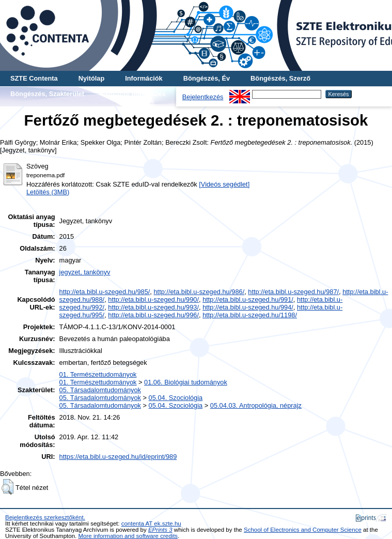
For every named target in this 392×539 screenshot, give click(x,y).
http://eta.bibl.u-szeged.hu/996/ (153, 315)
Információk (144, 78)
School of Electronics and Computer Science (303, 530)
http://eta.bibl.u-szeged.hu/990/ (153, 299)
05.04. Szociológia (176, 398)
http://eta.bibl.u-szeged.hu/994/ (248, 307)
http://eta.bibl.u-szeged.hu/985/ (105, 292)
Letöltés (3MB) (48, 192)
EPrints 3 (160, 530)
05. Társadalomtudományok (100, 390)
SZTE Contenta (34, 78)
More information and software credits (128, 536)
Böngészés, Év (207, 78)
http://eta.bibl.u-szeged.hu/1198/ (250, 315)
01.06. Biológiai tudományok (186, 382)
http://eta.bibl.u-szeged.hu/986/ (199, 292)
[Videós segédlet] (224, 184)
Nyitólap (91, 78)
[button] (7, 487)
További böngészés (135, 94)
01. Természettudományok (98, 374)
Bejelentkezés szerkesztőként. (45, 517)
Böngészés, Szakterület (47, 94)
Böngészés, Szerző (280, 78)
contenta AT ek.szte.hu (151, 523)
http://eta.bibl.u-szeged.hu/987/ (293, 292)
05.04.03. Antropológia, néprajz (256, 405)
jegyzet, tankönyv (85, 272)
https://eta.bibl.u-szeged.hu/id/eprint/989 (118, 457)
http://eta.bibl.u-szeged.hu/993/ (153, 307)
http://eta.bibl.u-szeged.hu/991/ (248, 299)
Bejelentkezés (203, 97)
